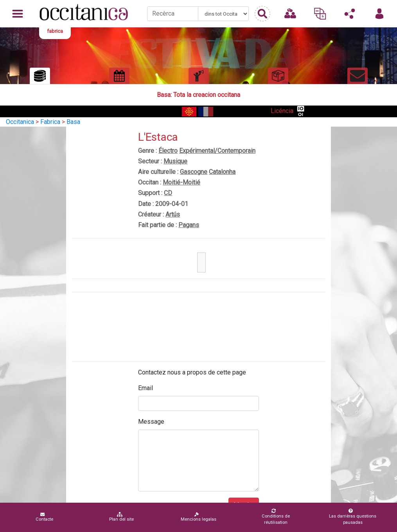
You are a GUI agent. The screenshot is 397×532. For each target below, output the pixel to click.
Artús (173, 214)
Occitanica (20, 122)
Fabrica (50, 122)
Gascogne (194, 172)
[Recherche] (173, 14)
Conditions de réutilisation (273, 517)
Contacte (44, 517)
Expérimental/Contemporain (217, 151)
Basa (73, 122)
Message (151, 422)
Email (146, 388)
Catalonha (222, 172)
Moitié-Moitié (181, 182)
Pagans (189, 225)
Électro (168, 151)
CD (168, 193)
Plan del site (121, 517)
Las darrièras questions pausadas (351, 517)
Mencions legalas (198, 517)
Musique (175, 161)
